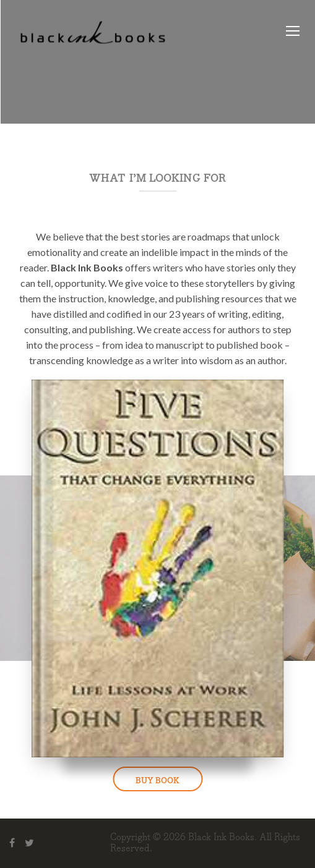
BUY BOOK (157, 781)
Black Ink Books (221, 837)
